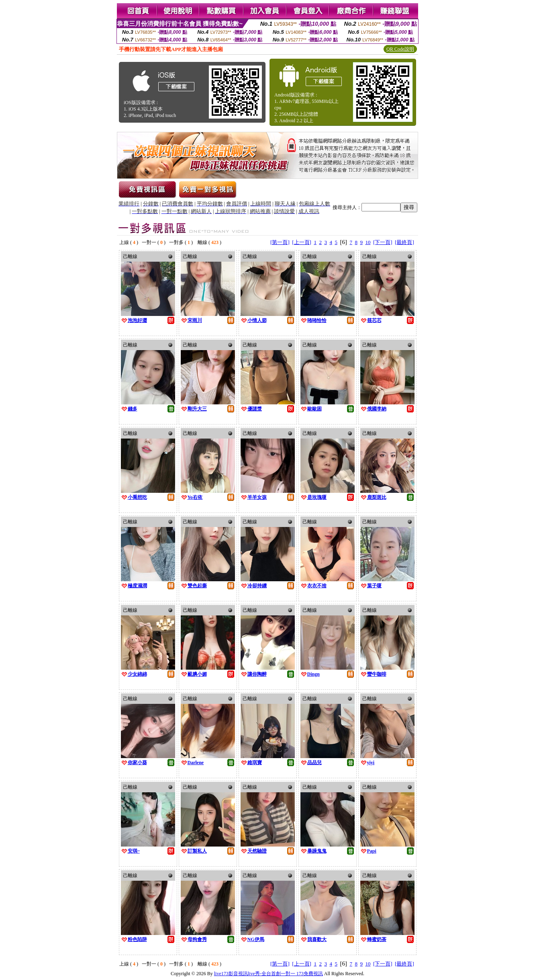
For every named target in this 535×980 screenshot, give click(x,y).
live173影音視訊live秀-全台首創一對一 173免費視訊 (269, 974)
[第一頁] (280, 242)
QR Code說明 (400, 49)
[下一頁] (383, 242)
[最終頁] (404, 242)
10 (368, 242)
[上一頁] (302, 242)
